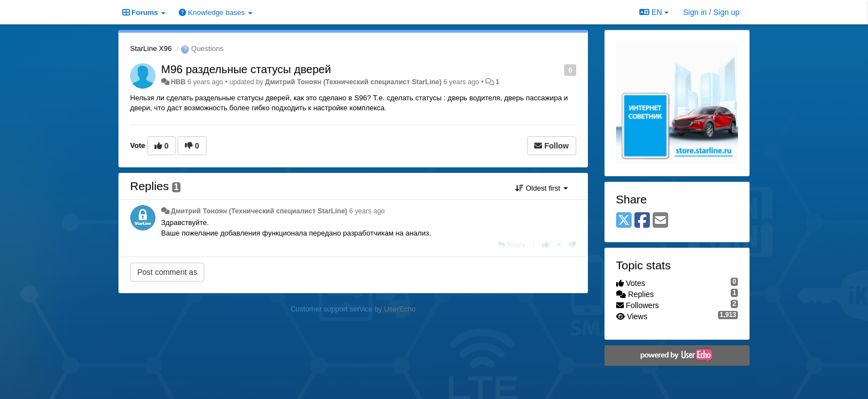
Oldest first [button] (541, 188)
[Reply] (512, 245)
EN (654, 12)
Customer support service (332, 309)
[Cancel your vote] (559, 245)
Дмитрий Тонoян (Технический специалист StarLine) (353, 82)
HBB (178, 82)
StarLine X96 (151, 48)
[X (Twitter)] (624, 221)
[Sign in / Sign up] (711, 12)
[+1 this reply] (546, 245)
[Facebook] (642, 221)
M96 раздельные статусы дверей (246, 69)
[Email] (660, 221)
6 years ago (367, 211)
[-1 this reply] (573, 245)
